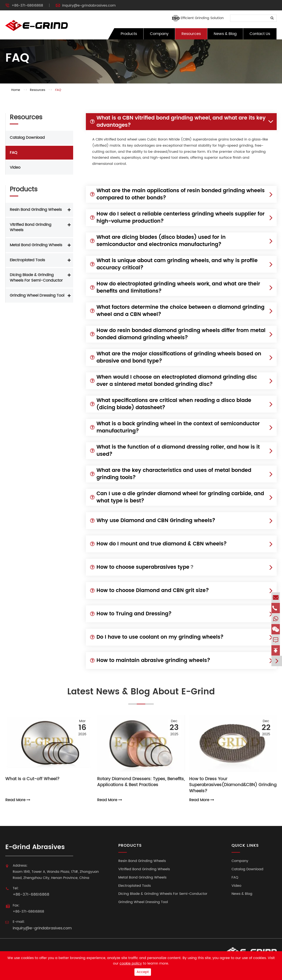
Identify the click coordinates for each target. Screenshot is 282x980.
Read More (18, 800)
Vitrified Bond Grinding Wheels (31, 227)
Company (159, 34)
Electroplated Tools (27, 260)
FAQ (58, 90)
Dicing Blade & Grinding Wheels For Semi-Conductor (36, 278)
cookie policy (131, 963)
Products (129, 34)
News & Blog (225, 34)
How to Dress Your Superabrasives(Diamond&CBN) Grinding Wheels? (233, 783)
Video (15, 168)
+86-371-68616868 (27, 6)
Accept (143, 972)
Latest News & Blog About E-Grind (141, 692)
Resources (191, 34)
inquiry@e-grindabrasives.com (89, 6)
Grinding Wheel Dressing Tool (37, 295)
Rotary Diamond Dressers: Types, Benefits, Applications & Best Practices (141, 782)
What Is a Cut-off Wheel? (32, 779)
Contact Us (260, 34)
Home (16, 90)
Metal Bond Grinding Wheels (36, 245)
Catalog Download (27, 138)
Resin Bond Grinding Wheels (36, 210)
